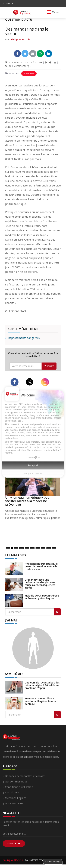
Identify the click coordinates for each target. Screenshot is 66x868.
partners (28, 404)
